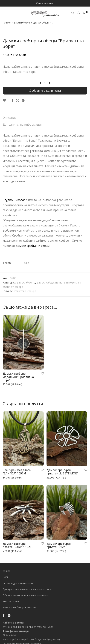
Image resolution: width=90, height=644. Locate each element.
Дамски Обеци (41, 23)
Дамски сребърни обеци (33, 246)
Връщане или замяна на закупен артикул (27, 589)
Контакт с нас (11, 601)
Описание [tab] (9, 118)
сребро (32, 291)
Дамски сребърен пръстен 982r (59, 545)
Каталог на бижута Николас (20, 607)
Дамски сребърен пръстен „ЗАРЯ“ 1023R (18, 545)
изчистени (20, 291)
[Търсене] (73, 13)
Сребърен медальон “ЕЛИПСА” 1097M (17, 472)
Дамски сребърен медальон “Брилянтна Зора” (18, 377)
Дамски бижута (22, 23)
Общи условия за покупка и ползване (25, 595)
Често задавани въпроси (18, 583)
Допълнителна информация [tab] (22, 125)
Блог (5, 577)
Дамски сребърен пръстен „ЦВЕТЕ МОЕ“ (62, 472)
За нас (6, 571)
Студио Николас (14, 200)
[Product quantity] (45, 83)
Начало (7, 23)
